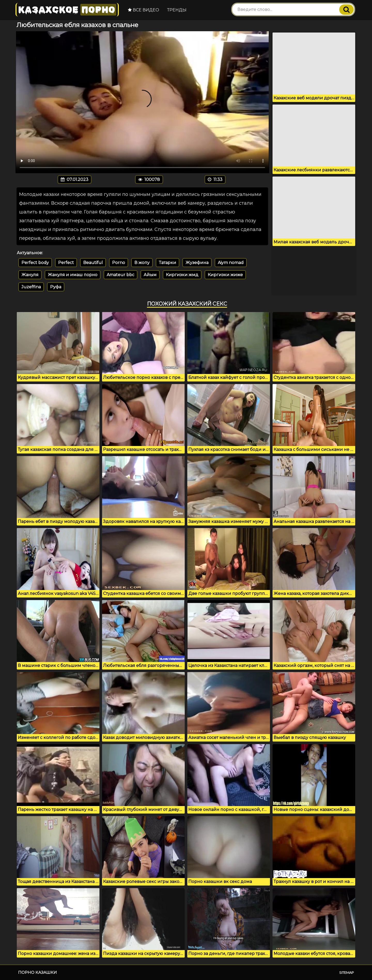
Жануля (30, 275)
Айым (150, 275)
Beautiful (93, 263)
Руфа (56, 287)
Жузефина (197, 263)
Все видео (144, 10)
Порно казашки (37, 972)
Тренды (177, 10)
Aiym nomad (231, 263)
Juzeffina (31, 287)
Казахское (67, 10)
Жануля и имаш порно (73, 275)
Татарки (168, 263)
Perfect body (35, 263)
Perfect (66, 263)
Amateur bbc (121, 275)
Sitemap (347, 973)
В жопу (142, 263)
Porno (119, 263)
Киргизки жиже (225, 275)
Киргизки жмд (182, 275)
